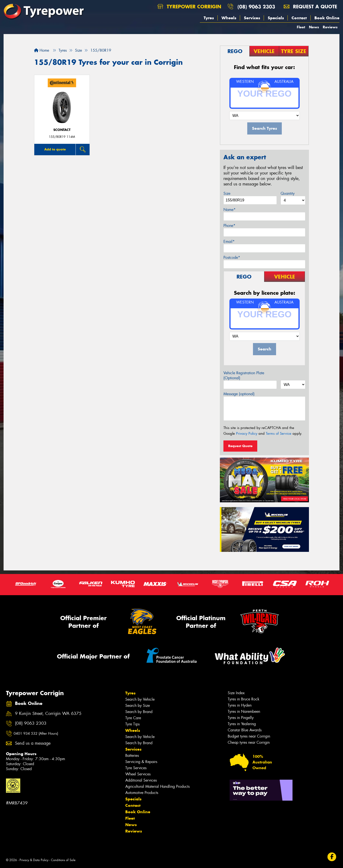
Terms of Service (279, 434)
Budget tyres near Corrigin (249, 736)
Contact (299, 18)
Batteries (132, 756)
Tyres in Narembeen (244, 711)
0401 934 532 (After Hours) (36, 733)
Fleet (301, 27)
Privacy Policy (247, 434)
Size (227, 193)
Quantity (288, 193)
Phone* (229, 226)
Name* (230, 210)
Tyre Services (136, 768)
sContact (62, 130)
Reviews (330, 27)
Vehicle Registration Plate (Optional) (244, 375)
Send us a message (33, 743)
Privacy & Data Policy (34, 860)
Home (42, 50)
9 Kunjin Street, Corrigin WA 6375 (48, 714)
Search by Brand (139, 712)
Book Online (327, 18)
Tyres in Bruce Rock (244, 699)
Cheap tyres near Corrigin (249, 742)
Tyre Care (133, 718)
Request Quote (240, 446)
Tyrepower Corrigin (189, 7)
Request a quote (310, 7)
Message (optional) (239, 394)
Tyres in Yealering (242, 724)
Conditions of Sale (63, 860)
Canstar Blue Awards (245, 730)
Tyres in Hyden (240, 705)
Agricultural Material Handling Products (157, 786)
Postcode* (232, 257)
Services (252, 18)
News (314, 27)
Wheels (229, 18)
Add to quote (55, 149)
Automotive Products (142, 793)
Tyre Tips (132, 724)
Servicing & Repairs (141, 762)
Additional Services (141, 780)
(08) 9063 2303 (256, 7)
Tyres (209, 18)
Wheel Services (138, 774)
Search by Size (138, 706)
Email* (229, 242)
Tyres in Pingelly (241, 718)
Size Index (236, 693)
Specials (276, 18)
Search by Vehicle (140, 699)
